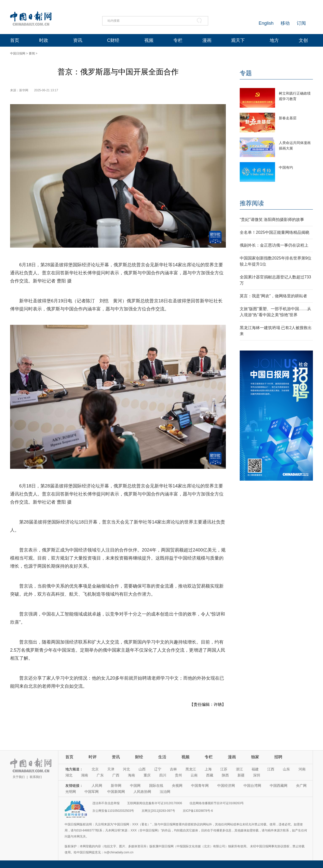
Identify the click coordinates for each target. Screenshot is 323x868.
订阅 (301, 23)
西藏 (210, 775)
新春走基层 (288, 118)
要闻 (32, 53)
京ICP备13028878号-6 (198, 811)
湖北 (69, 775)
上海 (208, 769)
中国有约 (286, 167)
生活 (162, 757)
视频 (149, 40)
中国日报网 (18, 53)
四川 (163, 775)
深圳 (257, 775)
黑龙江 (191, 769)
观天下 (238, 40)
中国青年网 (200, 786)
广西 (116, 775)
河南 (302, 769)
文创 (303, 40)
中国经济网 (226, 786)
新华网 (116, 786)
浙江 (239, 769)
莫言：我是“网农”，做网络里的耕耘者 (273, 296)
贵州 (178, 775)
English (266, 23)
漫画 (207, 40)
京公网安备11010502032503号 (113, 811)
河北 (126, 769)
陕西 (225, 775)
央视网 (177, 786)
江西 (271, 769)
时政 (44, 40)
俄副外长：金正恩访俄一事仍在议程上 (274, 245)
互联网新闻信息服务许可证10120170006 (155, 803)
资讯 (78, 40)
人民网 (97, 786)
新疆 (241, 775)
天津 (111, 769)
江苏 (224, 769)
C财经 (113, 40)
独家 (255, 757)
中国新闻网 (116, 792)
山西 (142, 769)
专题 (246, 73)
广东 (100, 775)
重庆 (147, 775)
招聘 (278, 757)
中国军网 (92, 792)
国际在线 (156, 786)
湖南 (85, 775)
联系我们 (36, 777)
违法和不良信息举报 (106, 803)
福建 (255, 769)
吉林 (173, 769)
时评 (93, 757)
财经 (139, 757)
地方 (274, 40)
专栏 (178, 40)
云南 (194, 775)
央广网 (301, 786)
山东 (286, 769)
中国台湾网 (252, 786)
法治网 (165, 792)
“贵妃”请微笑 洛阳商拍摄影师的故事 (272, 220)
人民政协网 (142, 792)
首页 (15, 40)
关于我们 (19, 777)
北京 (95, 769)
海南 (131, 775)
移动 (285, 23)
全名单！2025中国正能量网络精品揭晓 (275, 232)
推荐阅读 (252, 203)
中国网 (135, 786)
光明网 (71, 792)
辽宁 (158, 769)
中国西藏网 (279, 786)
